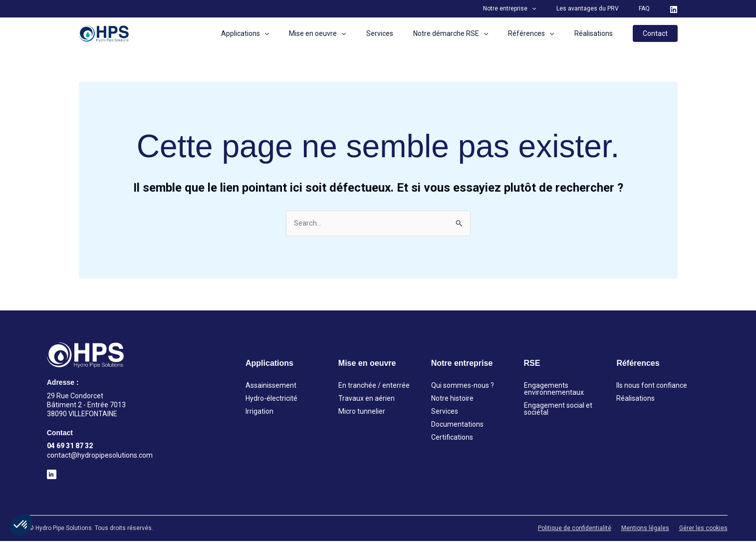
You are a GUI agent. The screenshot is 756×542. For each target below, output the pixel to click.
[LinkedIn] (674, 9)
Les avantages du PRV (600, 8)
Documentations (457, 426)
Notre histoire (452, 400)
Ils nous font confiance (652, 387)
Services (401, 33)
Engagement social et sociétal (558, 410)
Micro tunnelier (362, 413)
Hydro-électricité (271, 400)
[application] (552, 9)
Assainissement (271, 387)
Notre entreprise (529, 9)
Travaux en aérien (367, 400)
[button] (21, 525)
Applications (278, 33)
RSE (532, 365)
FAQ (648, 8)
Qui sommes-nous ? (463, 387)
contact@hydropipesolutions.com (100, 456)
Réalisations (597, 33)
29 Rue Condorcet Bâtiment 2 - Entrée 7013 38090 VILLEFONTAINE (86, 406)
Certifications (452, 439)
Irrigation (259, 413)
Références (540, 33)
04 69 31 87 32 (70, 447)
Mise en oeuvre (344, 33)
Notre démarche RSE (466, 33)
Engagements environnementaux (554, 390)
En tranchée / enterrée (374, 387)
